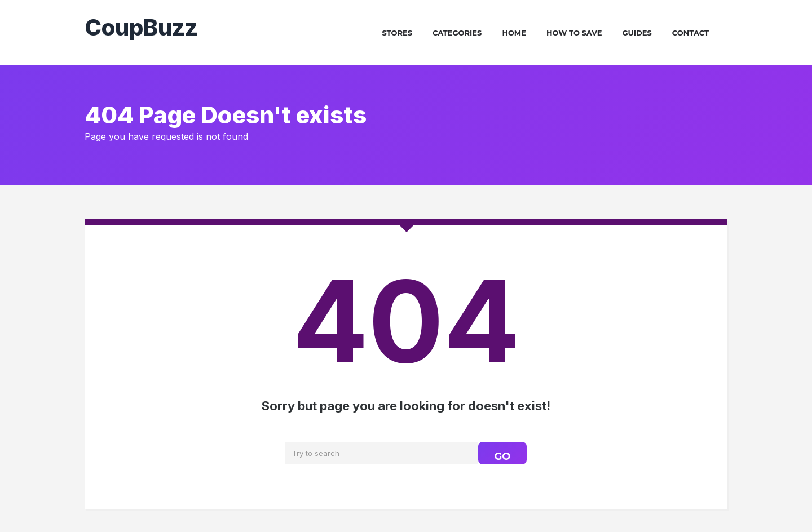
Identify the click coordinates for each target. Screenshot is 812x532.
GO (502, 456)
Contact (690, 33)
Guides (637, 33)
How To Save (574, 33)
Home (514, 33)
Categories (457, 33)
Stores (397, 33)
